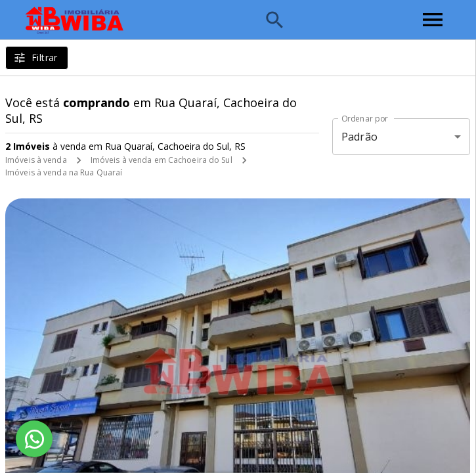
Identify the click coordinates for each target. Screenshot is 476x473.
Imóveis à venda (36, 160)
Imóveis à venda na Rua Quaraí (64, 172)
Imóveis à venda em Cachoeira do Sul (162, 160)
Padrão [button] (359, 137)
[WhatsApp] (34, 439)
